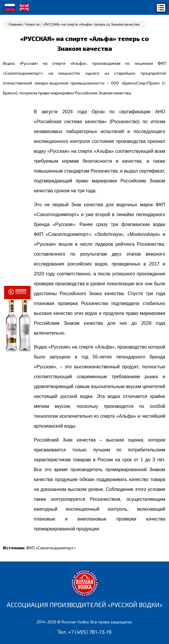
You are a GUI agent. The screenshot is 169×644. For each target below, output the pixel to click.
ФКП (51, 548)
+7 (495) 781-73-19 (90, 632)
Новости (33, 24)
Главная (15, 24)
